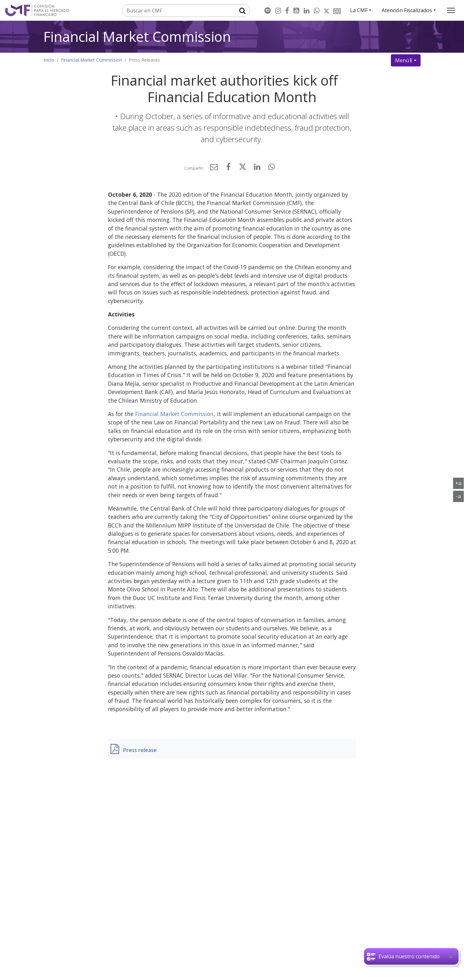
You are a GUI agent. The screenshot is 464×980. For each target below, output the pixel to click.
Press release (140, 750)
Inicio (49, 60)
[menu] (451, 10)
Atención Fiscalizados (407, 10)
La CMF (359, 10)
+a (460, 483)
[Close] (451, 956)
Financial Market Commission (137, 37)
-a (460, 496)
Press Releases (144, 60)
